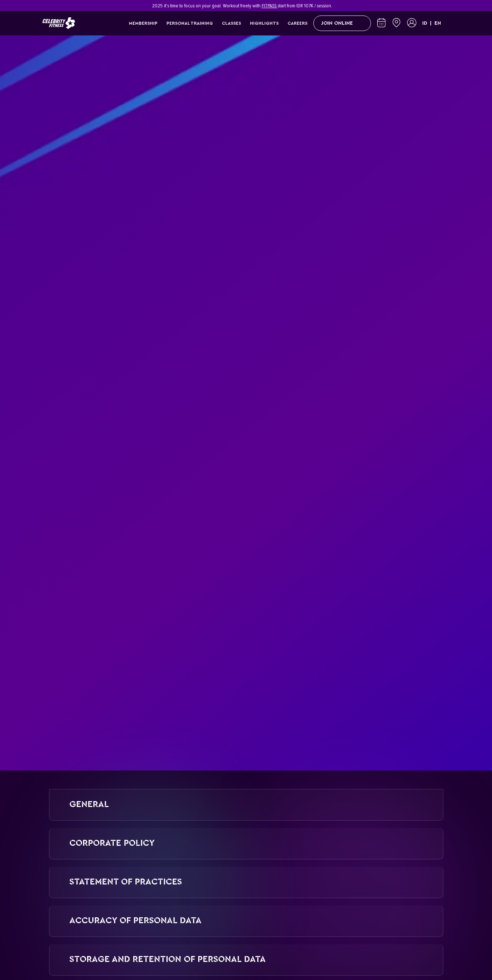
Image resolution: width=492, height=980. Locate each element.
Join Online (342, 23)
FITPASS (270, 6)
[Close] (446, 6)
